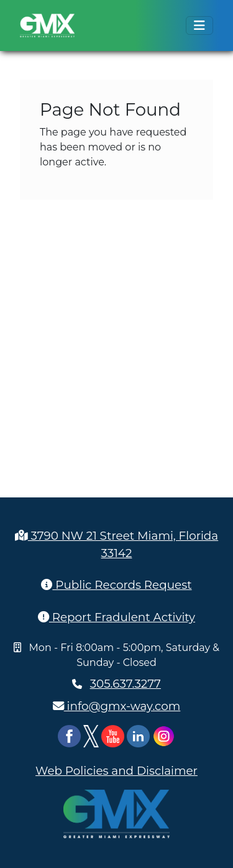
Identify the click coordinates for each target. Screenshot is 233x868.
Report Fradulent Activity (116, 617)
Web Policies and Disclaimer (116, 771)
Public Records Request (116, 585)
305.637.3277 (126, 684)
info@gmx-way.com (117, 706)
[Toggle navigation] (199, 25)
